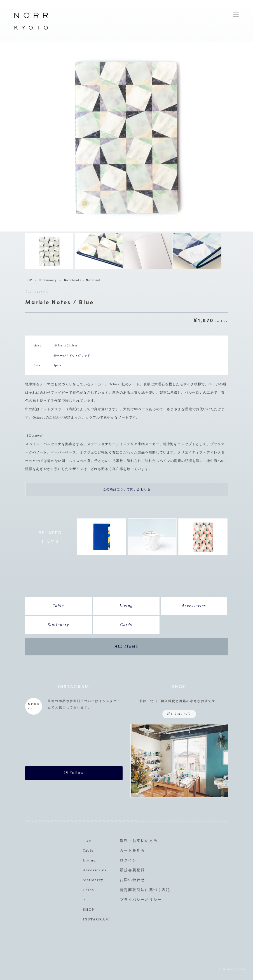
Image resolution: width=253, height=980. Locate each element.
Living (126, 606)
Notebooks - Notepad (82, 280)
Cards (126, 625)
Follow (74, 773)
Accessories (194, 606)
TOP (29, 280)
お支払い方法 (145, 841)
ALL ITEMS (126, 646)
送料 (124, 841)
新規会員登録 (132, 870)
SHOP (89, 909)
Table (58, 606)
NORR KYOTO (31, 29)
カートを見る (132, 850)
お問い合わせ (132, 880)
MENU (236, 15)
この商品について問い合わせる (127, 489)
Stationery (48, 280)
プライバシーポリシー (141, 900)
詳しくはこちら (179, 714)
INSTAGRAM (96, 919)
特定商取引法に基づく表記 (145, 890)
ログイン (128, 860)
